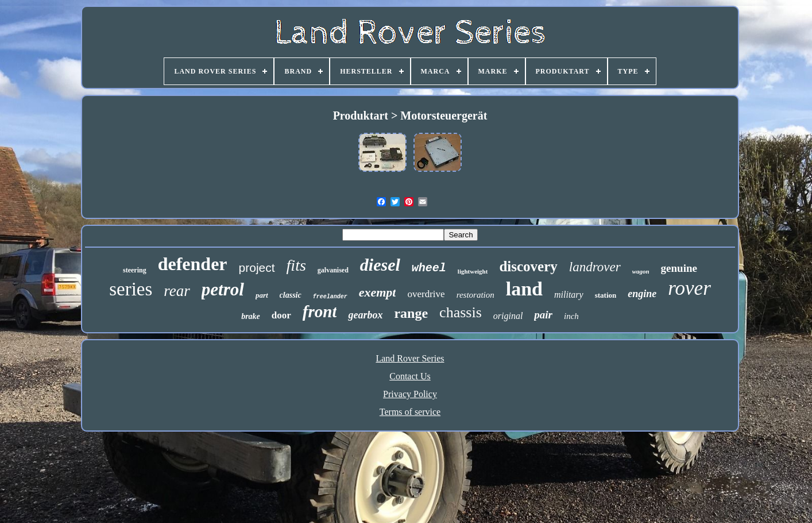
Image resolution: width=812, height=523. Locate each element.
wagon (641, 271)
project (257, 268)
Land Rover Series (410, 358)
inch (571, 316)
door (281, 315)
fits (296, 265)
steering (135, 270)
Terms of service (410, 412)
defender (193, 264)
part (262, 295)
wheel (429, 268)
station (606, 295)
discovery (528, 266)
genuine (679, 268)
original (508, 316)
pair (543, 315)
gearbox (365, 315)
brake (251, 316)
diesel (380, 265)
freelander (330, 297)
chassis (461, 312)
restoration (475, 295)
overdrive (426, 294)
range (411, 313)
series (131, 289)
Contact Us (410, 376)
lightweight (473, 271)
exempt (378, 292)
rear (177, 291)
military (569, 295)
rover (689, 288)
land (524, 289)
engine (642, 294)
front (320, 312)
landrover (595, 267)
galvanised (333, 270)
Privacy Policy (410, 394)
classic (291, 295)
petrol (223, 289)
